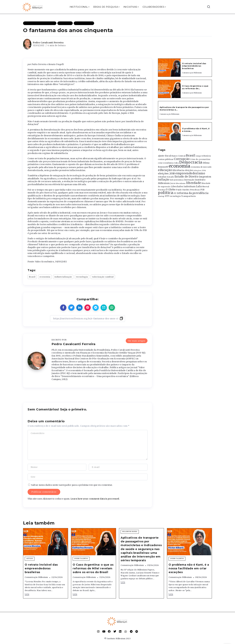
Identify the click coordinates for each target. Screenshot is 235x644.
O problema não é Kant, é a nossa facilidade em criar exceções (189, 568)
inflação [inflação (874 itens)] (164, 180)
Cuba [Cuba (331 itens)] (176, 163)
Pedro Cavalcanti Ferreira (48, 43)
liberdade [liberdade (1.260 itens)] (194, 183)
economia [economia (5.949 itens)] (179, 166)
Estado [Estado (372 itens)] (171, 177)
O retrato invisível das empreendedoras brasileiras (194, 66)
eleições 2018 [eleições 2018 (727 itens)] (166, 173)
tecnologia (82, 277)
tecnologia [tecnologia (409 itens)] (175, 196)
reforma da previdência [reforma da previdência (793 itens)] (193, 193)
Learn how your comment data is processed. (95, 499)
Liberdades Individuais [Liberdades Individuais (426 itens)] (183, 187)
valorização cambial (103, 277)
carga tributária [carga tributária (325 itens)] (203, 156)
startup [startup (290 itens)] (161, 196)
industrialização (63, 277)
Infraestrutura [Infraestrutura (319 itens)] (177, 180)
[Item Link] (169, 68)
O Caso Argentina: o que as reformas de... (195, 87)
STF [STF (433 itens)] (167, 196)
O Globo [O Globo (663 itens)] (171, 189)
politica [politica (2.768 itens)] (165, 193)
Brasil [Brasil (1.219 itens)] (191, 155)
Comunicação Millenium (192, 73)
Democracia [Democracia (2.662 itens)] (191, 162)
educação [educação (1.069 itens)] (165, 170)
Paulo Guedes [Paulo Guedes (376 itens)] (183, 190)
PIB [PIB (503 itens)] (202, 190)
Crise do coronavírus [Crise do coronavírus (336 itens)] (200, 159)
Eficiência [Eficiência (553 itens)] (178, 170)
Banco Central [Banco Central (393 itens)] (178, 156)
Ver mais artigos (137, 341)
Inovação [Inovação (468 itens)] (189, 180)
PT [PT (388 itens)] (175, 193)
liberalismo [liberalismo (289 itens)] (181, 183)
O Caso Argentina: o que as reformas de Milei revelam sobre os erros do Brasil (93, 568)
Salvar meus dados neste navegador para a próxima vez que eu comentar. (72, 485)
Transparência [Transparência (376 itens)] (188, 196)
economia (45, 277)
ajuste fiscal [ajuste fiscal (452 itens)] (164, 156)
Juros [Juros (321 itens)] (173, 183)
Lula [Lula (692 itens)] (199, 186)
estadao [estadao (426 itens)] (162, 177)
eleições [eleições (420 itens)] (189, 170)
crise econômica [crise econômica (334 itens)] (166, 163)
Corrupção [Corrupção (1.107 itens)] (182, 159)
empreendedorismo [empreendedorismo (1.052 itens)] (190, 173)
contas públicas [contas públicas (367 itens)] (166, 159)
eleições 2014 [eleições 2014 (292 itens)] (200, 170)
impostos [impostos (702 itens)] (205, 177)
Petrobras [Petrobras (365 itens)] (195, 190)
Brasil (32, 277)
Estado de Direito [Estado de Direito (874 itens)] (187, 177)
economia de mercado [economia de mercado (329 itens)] (201, 167)
